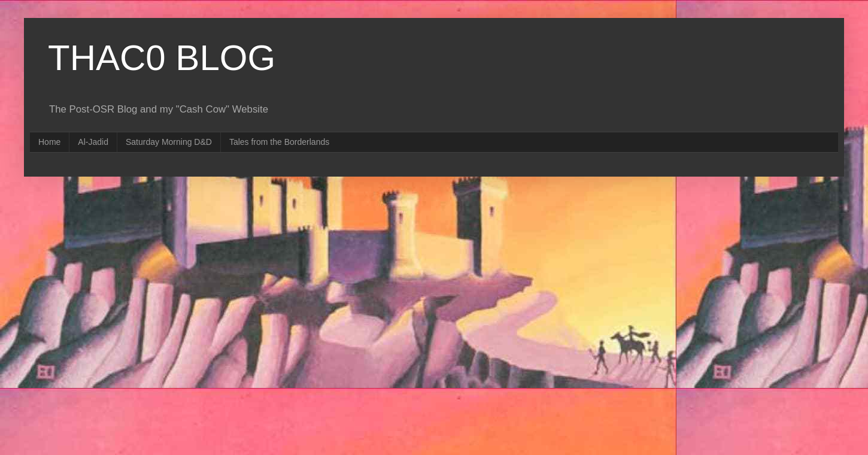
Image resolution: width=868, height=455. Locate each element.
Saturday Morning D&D (169, 142)
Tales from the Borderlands (279, 142)
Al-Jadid (93, 142)
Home (49, 142)
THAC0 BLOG (162, 58)
